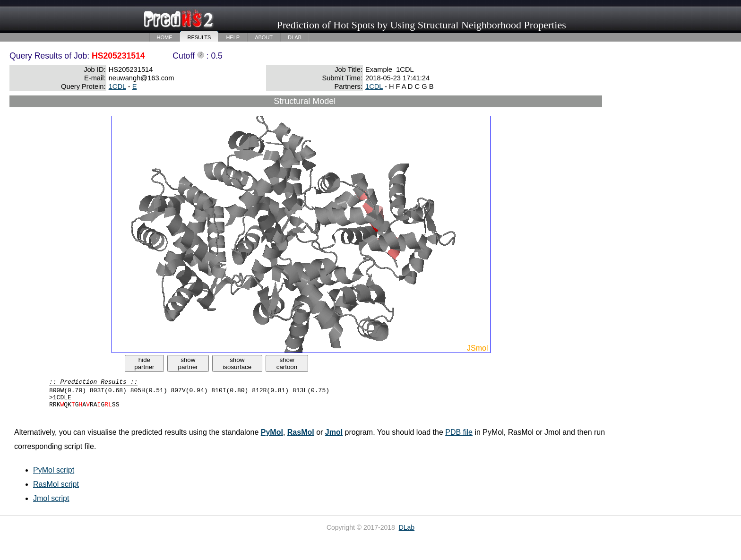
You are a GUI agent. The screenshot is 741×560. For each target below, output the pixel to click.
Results (199, 37)
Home (165, 37)
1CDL (117, 86)
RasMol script (56, 484)
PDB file (459, 432)
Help (233, 37)
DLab (295, 37)
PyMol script (54, 470)
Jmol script (51, 498)
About (264, 37)
